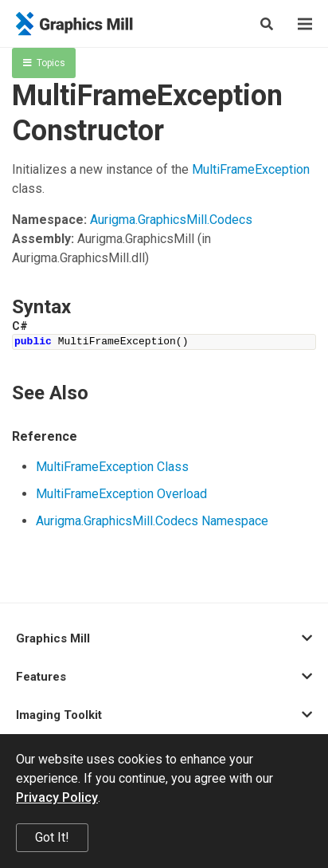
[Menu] (305, 24)
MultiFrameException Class (112, 467)
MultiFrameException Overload (121, 494)
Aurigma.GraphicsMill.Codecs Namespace (152, 521)
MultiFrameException (251, 169)
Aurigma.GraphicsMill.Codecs (171, 220)
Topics (44, 63)
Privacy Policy (57, 797)
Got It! (52, 837)
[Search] (267, 24)
